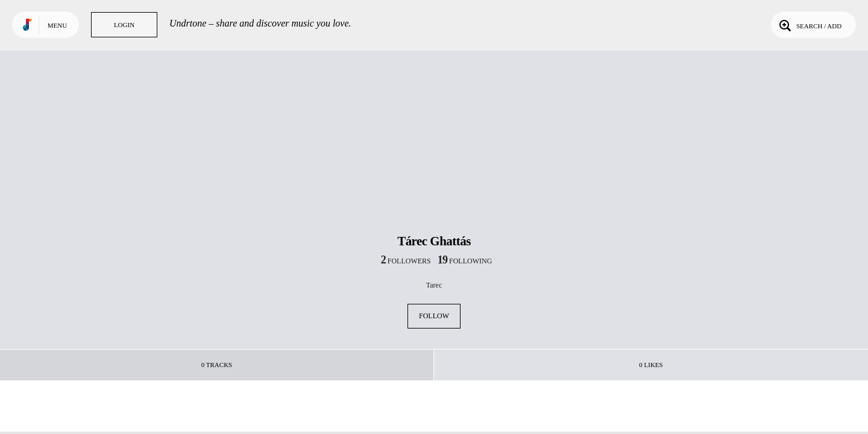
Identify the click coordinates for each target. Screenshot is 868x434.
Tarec (434, 285)
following (465, 261)
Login (124, 25)
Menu (57, 25)
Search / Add (809, 25)
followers (406, 261)
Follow (434, 316)
